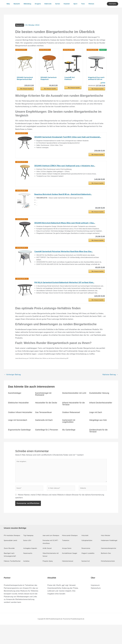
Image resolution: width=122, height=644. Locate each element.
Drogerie (40, 4)
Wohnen (10, 11)
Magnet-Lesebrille (89, 570)
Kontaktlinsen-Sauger (71, 570)
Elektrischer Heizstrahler (18, 413)
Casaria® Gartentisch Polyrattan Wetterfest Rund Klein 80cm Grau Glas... (65, 261)
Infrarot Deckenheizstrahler (101, 413)
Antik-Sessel (48, 565)
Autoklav (27, 578)
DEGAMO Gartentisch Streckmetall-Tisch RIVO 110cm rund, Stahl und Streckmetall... (70, 145)
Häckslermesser (68, 578)
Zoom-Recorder (10, 565)
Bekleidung (29, 4)
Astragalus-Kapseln (31, 565)
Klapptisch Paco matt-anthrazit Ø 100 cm (97, 86)
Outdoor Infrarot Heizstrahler (20, 423)
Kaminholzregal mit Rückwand (43, 405)
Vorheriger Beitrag (12, 385)
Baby (9, 4)
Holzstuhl (85, 549)
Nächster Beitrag (110, 385)
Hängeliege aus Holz (98, 431)
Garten (62, 4)
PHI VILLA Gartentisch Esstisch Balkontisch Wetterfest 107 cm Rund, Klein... (66, 293)
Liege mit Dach (96, 423)
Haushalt (72, 4)
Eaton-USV (28, 557)
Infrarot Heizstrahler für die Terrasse (74, 414)
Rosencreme (86, 565)
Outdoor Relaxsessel (71, 423)
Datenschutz (96, 607)
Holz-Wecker (106, 549)
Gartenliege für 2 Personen (47, 441)
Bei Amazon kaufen (26, 96)
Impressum (95, 605)
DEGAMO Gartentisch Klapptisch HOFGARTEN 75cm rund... (49, 86)
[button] (113, 8)
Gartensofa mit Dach (44, 431)
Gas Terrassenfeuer (44, 423)
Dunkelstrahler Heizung (99, 404)
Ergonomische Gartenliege (19, 441)
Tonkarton (66, 557)
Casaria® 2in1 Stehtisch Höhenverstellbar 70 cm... (72, 86)
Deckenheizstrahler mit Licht (74, 404)
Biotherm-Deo (107, 570)
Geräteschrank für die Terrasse (98, 441)
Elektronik (51, 4)
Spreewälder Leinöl (12, 557)
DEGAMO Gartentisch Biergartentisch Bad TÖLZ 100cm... (25, 86)
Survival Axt (86, 578)
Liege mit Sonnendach (18, 431)
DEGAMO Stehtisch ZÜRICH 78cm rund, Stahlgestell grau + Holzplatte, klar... (66, 174)
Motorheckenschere (109, 578)
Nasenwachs (28, 570)
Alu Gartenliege (69, 441)
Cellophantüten (88, 557)
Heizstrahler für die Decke (46, 413)
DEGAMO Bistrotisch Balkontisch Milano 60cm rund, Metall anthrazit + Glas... (66, 232)
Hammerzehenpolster (110, 565)
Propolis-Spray (48, 578)
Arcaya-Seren (67, 565)
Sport (81, 4)
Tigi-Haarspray (29, 549)
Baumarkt (18, 4)
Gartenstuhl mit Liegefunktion (69, 432)
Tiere (89, 4)
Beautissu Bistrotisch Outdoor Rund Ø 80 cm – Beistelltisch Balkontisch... (64, 203)
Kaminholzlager (15, 404)
